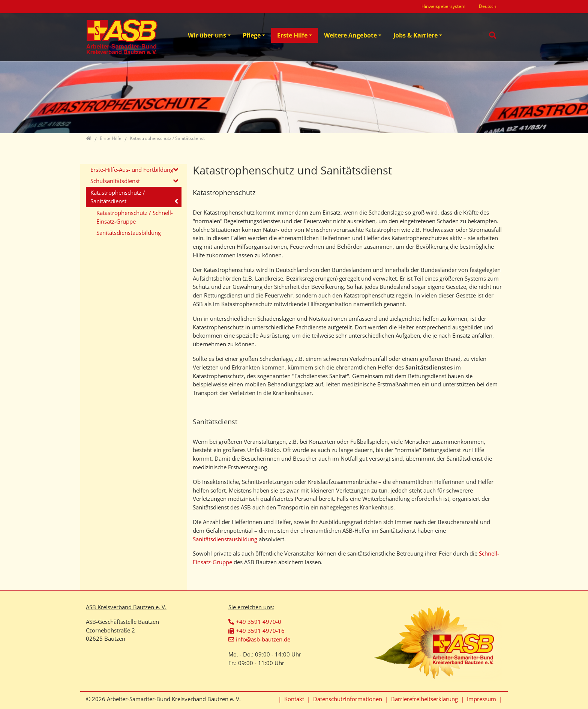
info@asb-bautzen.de (263, 639)
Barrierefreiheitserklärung (424, 699)
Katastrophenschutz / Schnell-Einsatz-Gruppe (135, 217)
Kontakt (294, 699)
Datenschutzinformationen (348, 699)
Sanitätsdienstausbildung (226, 539)
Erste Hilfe (292, 35)
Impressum (481, 699)
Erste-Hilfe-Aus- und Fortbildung (132, 170)
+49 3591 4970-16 (260, 631)
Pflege (252, 35)
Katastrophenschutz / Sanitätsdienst (118, 197)
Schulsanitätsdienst (115, 181)
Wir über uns (207, 35)
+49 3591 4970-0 (259, 622)
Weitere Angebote (350, 35)
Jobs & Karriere (415, 35)
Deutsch (487, 6)
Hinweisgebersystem (443, 6)
